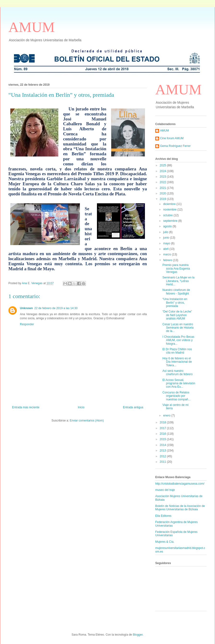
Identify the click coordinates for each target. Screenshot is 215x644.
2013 (163, 451)
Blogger (138, 635)
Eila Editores (163, 516)
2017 (163, 428)
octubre (168, 215)
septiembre (171, 221)
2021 (163, 188)
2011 (163, 462)
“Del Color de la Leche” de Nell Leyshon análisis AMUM (177, 315)
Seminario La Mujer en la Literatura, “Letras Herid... (178, 281)
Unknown (26, 308)
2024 (163, 171)
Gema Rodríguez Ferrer (175, 146)
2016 (163, 434)
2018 (163, 422)
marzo (168, 254)
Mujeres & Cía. (165, 542)
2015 (163, 439)
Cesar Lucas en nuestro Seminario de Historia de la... (178, 328)
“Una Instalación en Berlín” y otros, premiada (175, 303)
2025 (163, 165)
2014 (163, 445)
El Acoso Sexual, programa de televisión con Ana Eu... (179, 383)
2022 (163, 182)
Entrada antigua (133, 407)
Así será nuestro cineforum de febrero (178, 373)
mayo (167, 243)
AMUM (32, 27)
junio (167, 238)
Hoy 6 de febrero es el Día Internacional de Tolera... (177, 362)
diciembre (170, 204)
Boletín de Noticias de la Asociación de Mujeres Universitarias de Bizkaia (180, 508)
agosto (168, 226)
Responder (27, 324)
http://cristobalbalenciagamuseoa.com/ (180, 484)
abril (166, 249)
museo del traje (165, 490)
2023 (163, 177)
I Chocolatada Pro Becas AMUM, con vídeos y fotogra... (178, 340)
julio (166, 232)
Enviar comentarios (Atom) (87, 421)
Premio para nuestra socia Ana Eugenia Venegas (176, 268)
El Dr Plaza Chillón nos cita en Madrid (177, 351)
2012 (163, 456)
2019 (163, 199)
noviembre (170, 210)
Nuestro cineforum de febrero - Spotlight (176, 292)
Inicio (81, 407)
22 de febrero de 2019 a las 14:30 (56, 308)
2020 (163, 193)
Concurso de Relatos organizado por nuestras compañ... (176, 396)
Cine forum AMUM (172, 138)
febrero (168, 260)
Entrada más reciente (26, 407)
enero (167, 415)
